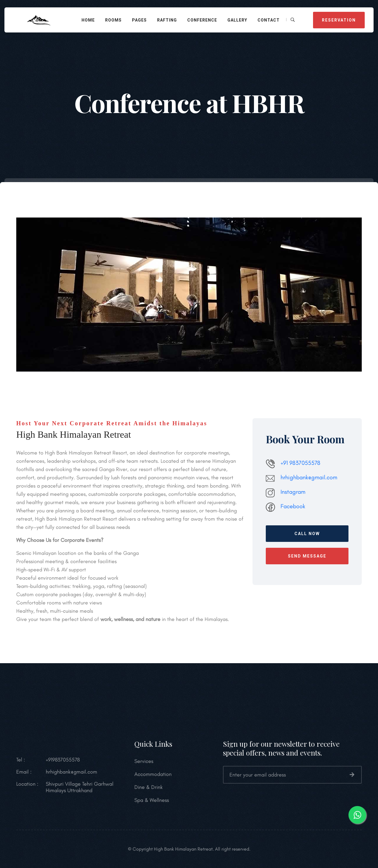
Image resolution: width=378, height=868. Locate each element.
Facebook (293, 506)
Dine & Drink (149, 787)
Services (144, 761)
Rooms (113, 20)
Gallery (237, 20)
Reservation (339, 20)
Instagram (293, 492)
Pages (139, 20)
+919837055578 (63, 760)
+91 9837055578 (300, 463)
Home (88, 20)
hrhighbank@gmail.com (309, 477)
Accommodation (153, 774)
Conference (202, 20)
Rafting (167, 20)
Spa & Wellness (152, 800)
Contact (269, 20)
